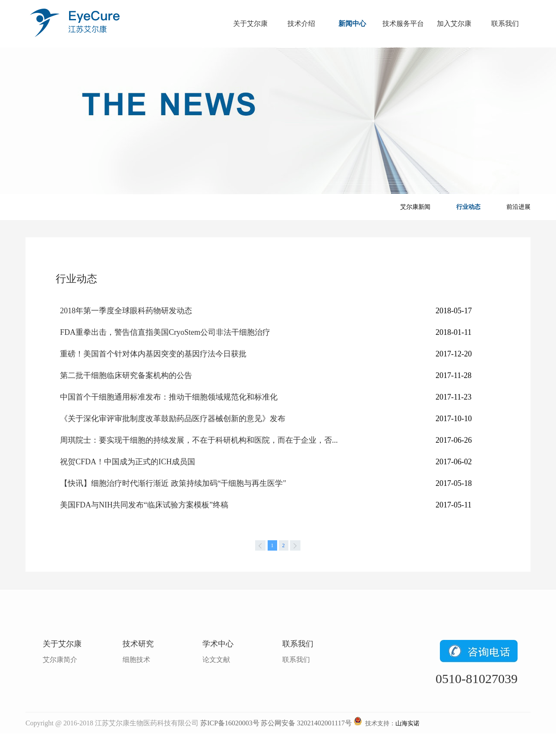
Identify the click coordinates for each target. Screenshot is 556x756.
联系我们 (505, 24)
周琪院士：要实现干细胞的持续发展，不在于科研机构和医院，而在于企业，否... (199, 440)
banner (278, 121)
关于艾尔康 (250, 24)
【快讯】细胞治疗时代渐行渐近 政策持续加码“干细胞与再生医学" (173, 483)
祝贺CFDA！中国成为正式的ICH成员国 (128, 462)
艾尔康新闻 (415, 207)
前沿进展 (518, 207)
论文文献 (216, 660)
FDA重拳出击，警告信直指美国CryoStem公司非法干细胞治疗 (165, 332)
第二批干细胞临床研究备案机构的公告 (126, 375)
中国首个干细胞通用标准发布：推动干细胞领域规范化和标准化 (169, 397)
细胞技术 (136, 660)
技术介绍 (301, 24)
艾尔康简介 (60, 660)
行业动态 (468, 207)
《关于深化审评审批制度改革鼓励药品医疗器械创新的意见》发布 (173, 419)
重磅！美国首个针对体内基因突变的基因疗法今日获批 (153, 354)
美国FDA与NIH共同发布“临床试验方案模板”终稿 (144, 505)
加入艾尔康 (454, 24)
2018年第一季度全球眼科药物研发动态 (126, 311)
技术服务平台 (403, 24)
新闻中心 (352, 24)
